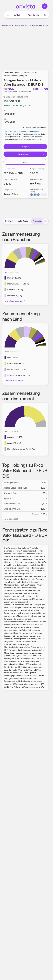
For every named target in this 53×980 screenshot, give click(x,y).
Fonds (18, 25)
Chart (10, 221)
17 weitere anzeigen (15, 301)
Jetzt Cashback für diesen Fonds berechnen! (22, 132)
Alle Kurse (23, 221)
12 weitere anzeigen (15, 381)
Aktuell (18, 15)
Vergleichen (22, 154)
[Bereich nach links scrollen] (5, 221)
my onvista (33, 15)
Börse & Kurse (8, 25)
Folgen (25, 147)
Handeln (25, 162)
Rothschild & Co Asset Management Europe (24, 92)
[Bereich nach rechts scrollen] (45, 221)
